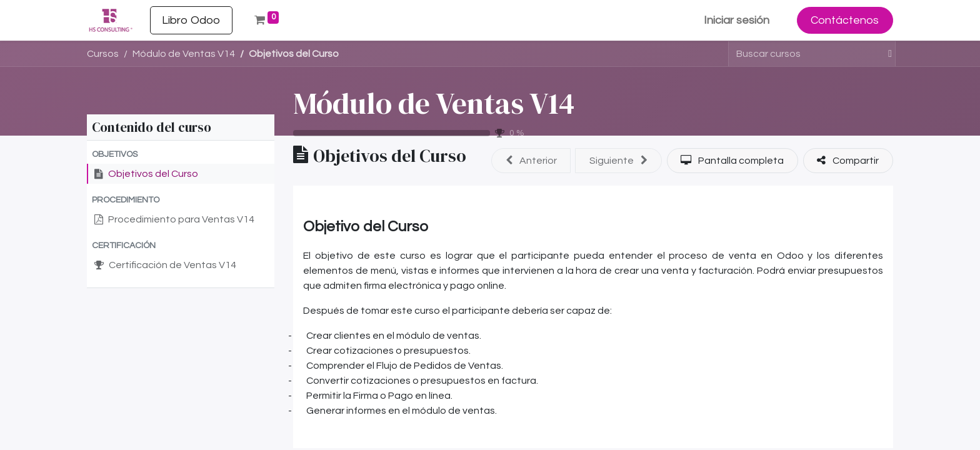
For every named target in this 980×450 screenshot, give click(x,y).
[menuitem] (191, 20)
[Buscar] (885, 54)
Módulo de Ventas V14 (434, 103)
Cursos (103, 54)
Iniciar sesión (737, 20)
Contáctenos (845, 20)
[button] (181, 155)
